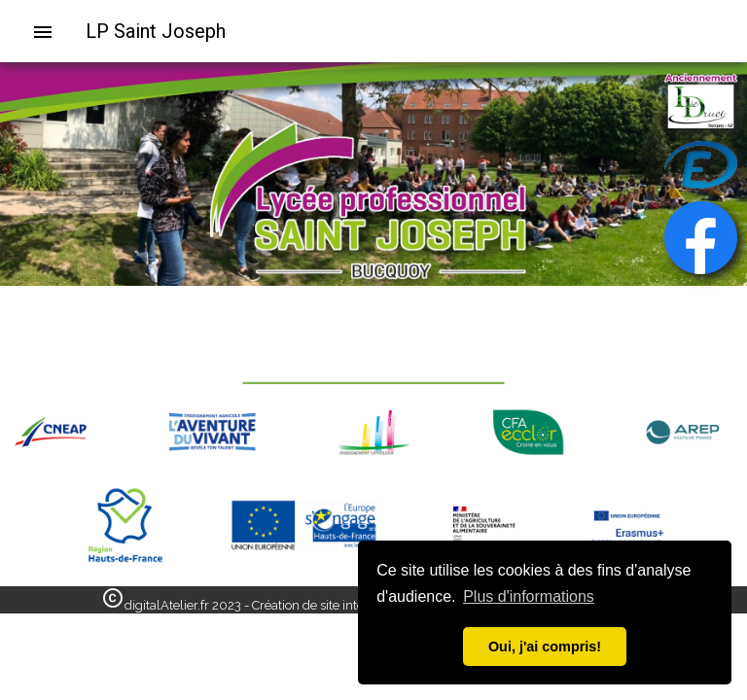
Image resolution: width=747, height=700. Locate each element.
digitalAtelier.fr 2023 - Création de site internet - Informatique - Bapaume (333, 605)
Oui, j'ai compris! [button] (545, 647)
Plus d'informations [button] (529, 596)
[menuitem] (51, 31)
